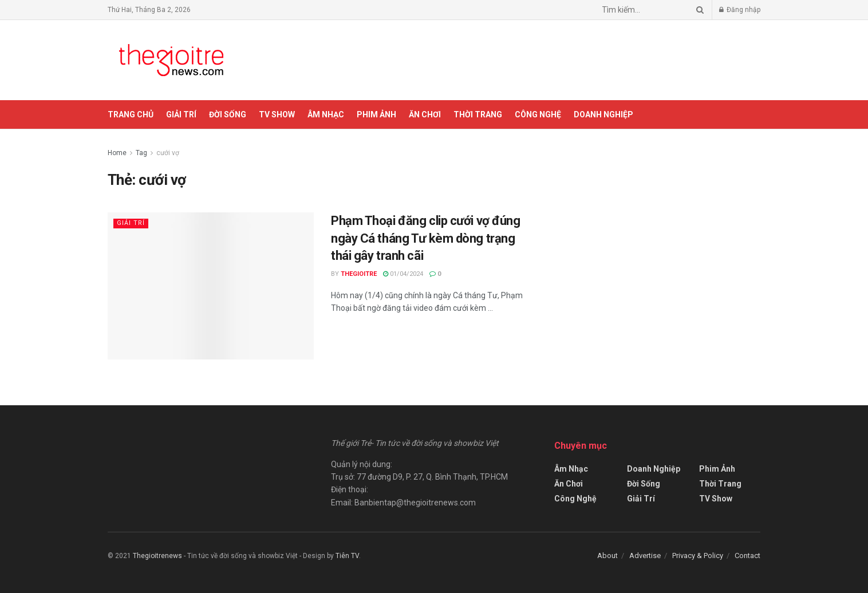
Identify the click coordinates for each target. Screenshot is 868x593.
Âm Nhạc (326, 114)
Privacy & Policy (698, 556)
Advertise (645, 556)
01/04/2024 (403, 274)
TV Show (277, 114)
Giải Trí (181, 114)
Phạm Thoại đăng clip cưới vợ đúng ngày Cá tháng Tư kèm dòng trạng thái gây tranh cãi (425, 238)
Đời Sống (228, 114)
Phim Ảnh (376, 114)
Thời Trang (478, 114)
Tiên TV (347, 556)
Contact (747, 556)
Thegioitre (359, 274)
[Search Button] (698, 10)
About (607, 556)
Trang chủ (131, 114)
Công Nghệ (538, 114)
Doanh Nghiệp (603, 114)
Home (117, 153)
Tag (141, 153)
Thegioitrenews (158, 556)
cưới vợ (168, 153)
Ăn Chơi (425, 114)
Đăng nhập (740, 10)
